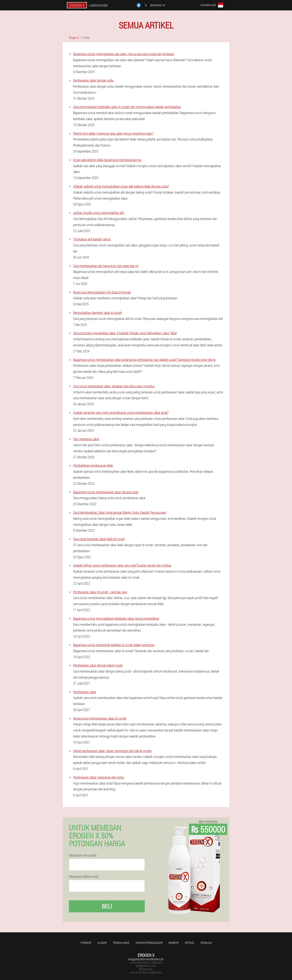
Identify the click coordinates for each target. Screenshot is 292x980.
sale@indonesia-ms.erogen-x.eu (146, 959)
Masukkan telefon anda (84, 877)
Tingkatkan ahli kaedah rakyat (92, 239)
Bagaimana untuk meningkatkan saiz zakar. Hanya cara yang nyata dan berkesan (124, 54)
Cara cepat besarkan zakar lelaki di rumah (99, 539)
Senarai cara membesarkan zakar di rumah (100, 718)
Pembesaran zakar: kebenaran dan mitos (99, 777)
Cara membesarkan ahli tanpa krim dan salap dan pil (106, 266)
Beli (107, 906)
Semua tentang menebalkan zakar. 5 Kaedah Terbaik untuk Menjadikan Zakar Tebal (125, 333)
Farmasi (86, 943)
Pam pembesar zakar (86, 439)
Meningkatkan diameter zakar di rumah (98, 313)
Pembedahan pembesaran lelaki (93, 465)
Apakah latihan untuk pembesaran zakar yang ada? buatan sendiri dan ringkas (122, 565)
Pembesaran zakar (85, 692)
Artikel (190, 943)
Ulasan (102, 943)
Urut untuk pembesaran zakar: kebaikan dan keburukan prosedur (114, 386)
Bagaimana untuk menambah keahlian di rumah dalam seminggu (114, 645)
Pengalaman (121, 943)
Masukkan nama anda (83, 855)
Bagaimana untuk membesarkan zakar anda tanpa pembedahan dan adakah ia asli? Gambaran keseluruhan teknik (144, 360)
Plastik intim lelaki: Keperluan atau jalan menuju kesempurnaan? (113, 133)
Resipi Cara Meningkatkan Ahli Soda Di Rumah (102, 292)
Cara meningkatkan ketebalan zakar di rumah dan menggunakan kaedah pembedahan (127, 107)
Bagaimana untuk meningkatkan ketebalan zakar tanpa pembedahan (116, 618)
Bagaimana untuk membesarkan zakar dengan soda (106, 492)
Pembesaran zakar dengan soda (93, 80)
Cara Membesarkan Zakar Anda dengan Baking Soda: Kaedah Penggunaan (120, 512)
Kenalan (206, 943)
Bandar (174, 943)
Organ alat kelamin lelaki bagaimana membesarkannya (107, 160)
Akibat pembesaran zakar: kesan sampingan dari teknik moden (112, 751)
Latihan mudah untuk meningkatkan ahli (99, 213)
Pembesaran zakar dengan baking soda (98, 665)
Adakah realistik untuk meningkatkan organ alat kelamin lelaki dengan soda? (121, 186)
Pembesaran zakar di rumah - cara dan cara (100, 592)
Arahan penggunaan (149, 943)
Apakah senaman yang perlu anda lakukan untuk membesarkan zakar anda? (121, 412)
